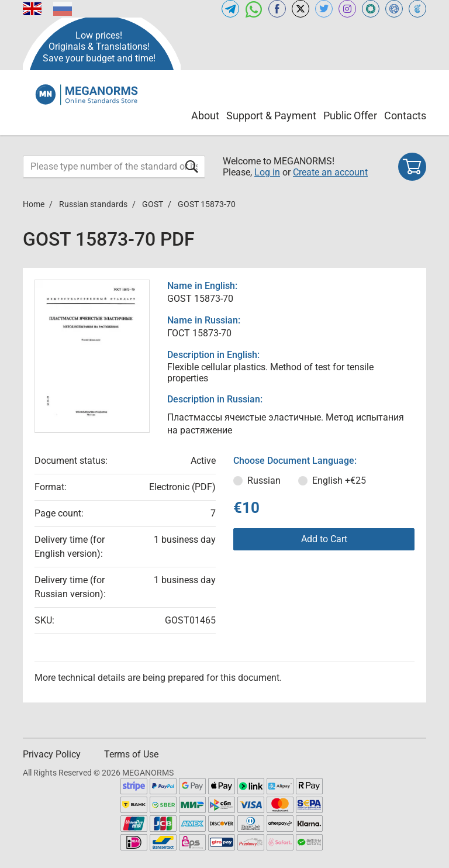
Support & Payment (271, 116)
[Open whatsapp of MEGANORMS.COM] (254, 9)
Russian (264, 480)
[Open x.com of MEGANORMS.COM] (301, 9)
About (205, 116)
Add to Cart (324, 539)
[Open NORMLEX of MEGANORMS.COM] (394, 9)
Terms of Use (131, 754)
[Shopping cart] (412, 167)
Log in (267, 172)
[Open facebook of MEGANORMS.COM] (277, 9)
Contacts (405, 116)
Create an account (330, 172)
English (339, 480)
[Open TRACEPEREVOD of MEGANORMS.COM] (417, 9)
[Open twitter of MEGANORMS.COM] (324, 9)
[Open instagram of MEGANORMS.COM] (347, 9)
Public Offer (350, 116)
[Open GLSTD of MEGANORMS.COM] (371, 9)
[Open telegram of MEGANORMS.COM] (230, 9)
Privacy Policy (52, 754)
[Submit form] (192, 166)
